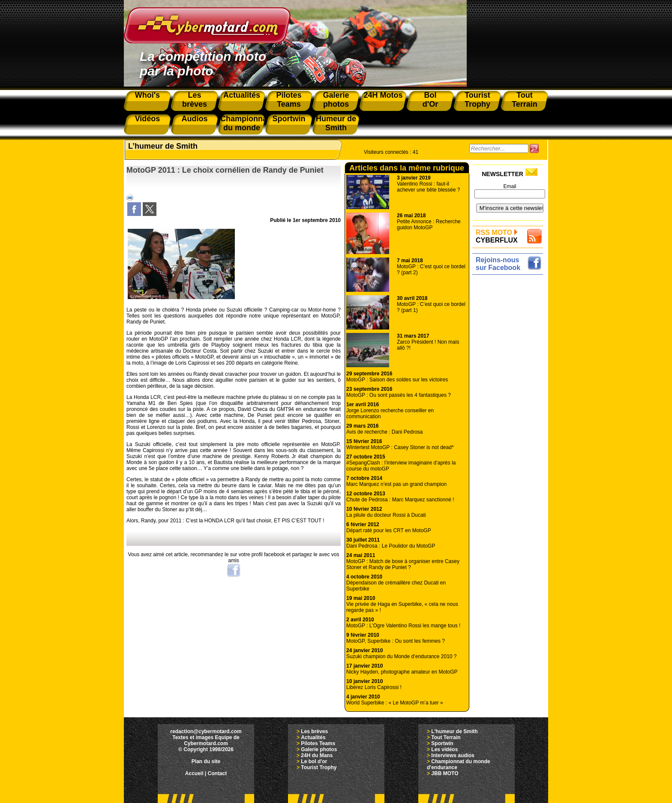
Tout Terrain (446, 737)
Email (510, 186)
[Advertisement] (510, 406)
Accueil (194, 773)
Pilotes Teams (318, 743)
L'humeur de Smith (454, 731)
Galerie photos (319, 749)
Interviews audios (453, 755)
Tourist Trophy (319, 767)
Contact (217, 773)
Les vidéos (444, 749)
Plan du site (206, 761)
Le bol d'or (314, 761)
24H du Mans (317, 755)
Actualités (313, 737)
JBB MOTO (445, 773)
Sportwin (442, 743)
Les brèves (314, 731)
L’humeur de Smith (163, 146)
